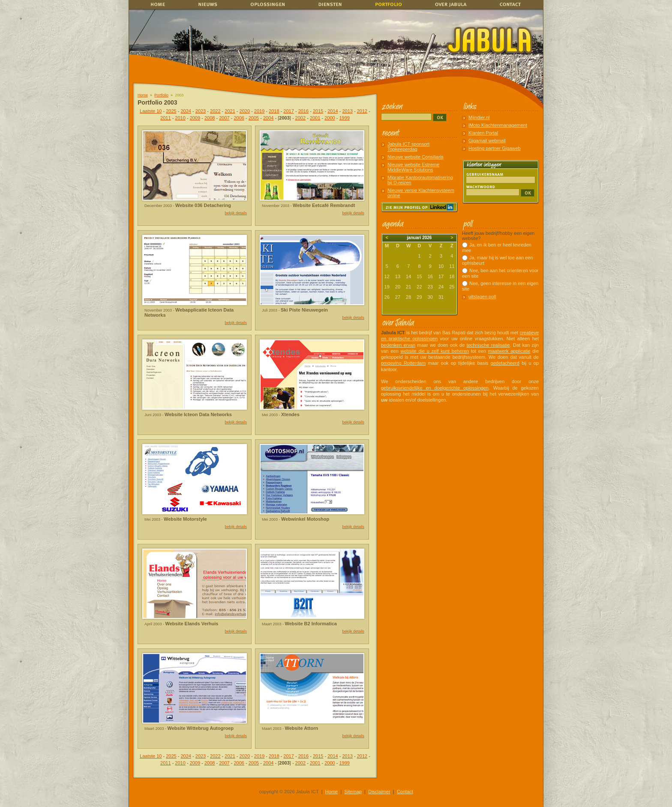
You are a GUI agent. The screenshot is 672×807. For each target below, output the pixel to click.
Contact (512, 4)
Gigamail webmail (487, 141)
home (157, 4)
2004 (268, 118)
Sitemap (353, 792)
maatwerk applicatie (509, 351)
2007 (224, 118)
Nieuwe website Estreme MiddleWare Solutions (413, 167)
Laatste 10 (151, 111)
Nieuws (211, 4)
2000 (330, 118)
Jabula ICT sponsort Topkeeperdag (408, 147)
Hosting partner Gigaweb (495, 148)
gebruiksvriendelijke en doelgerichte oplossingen (435, 388)
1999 (344, 118)
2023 (201, 111)
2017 (288, 111)
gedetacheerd (505, 363)
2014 (333, 111)
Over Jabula (449, 4)
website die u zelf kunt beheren (435, 351)
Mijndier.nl (479, 117)
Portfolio (161, 95)
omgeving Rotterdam (403, 363)
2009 (195, 118)
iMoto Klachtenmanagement (498, 125)
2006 (239, 118)
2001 (315, 118)
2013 (347, 111)
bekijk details (236, 213)
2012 (362, 111)
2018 (274, 111)
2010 (180, 118)
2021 (230, 111)
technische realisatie (488, 345)
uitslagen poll (482, 297)
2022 (215, 111)
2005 (254, 118)
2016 (303, 111)
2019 (259, 111)
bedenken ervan (398, 345)
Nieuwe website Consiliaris (415, 157)
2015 (318, 111)
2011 (165, 118)
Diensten (328, 4)
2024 (186, 111)
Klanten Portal (483, 133)
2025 (171, 111)
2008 (210, 118)
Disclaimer (379, 792)
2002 (300, 118)
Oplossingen (268, 4)
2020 (245, 111)
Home (143, 95)
